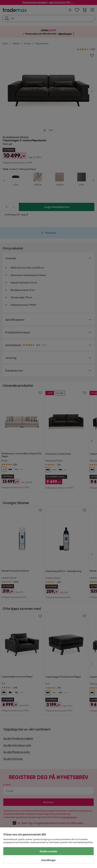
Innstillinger (48, 860)
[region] (48, 848)
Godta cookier (49, 851)
